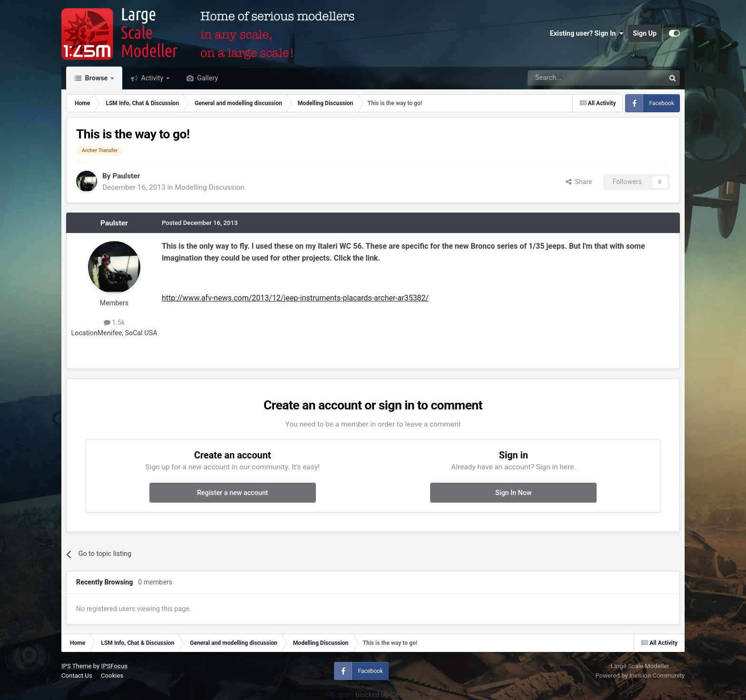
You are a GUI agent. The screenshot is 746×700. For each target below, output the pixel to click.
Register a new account (232, 493)
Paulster (126, 176)
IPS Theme (76, 666)
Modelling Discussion (209, 187)
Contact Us (77, 676)
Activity (152, 78)
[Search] (572, 78)
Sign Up (645, 33)
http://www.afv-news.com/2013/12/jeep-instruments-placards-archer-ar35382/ (295, 298)
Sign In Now (513, 493)
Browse (96, 78)
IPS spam (339, 695)
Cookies (112, 676)
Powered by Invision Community (640, 676)
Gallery (207, 78)
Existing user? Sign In (587, 33)
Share (579, 182)
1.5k (114, 322)
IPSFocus (114, 666)
